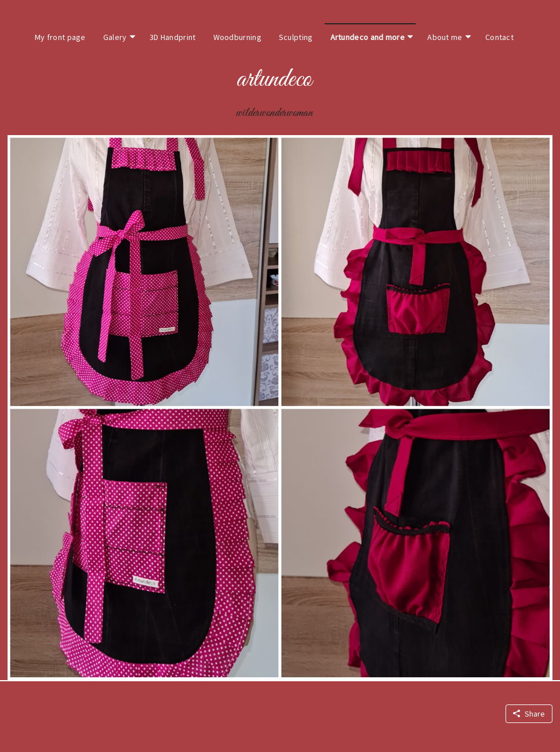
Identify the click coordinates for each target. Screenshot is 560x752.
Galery (115, 37)
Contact (499, 37)
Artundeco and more (368, 37)
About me (445, 37)
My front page (60, 37)
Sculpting (296, 37)
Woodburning (237, 37)
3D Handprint (173, 37)
